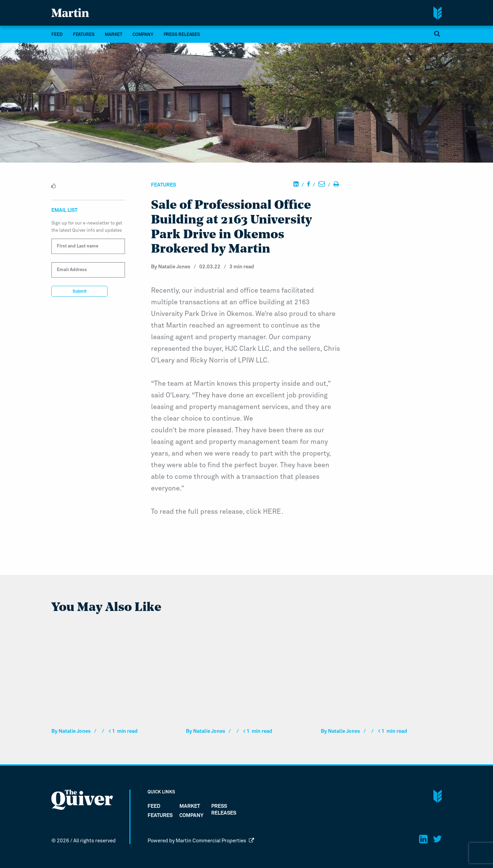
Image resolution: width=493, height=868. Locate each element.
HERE (272, 512)
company (143, 35)
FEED (57, 35)
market (113, 35)
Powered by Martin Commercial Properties (201, 841)
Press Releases (182, 35)
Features (84, 35)
